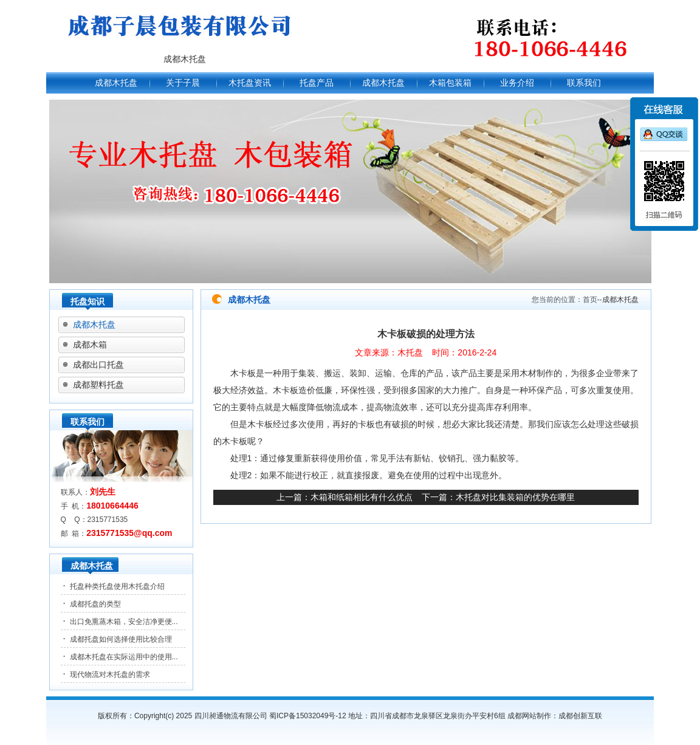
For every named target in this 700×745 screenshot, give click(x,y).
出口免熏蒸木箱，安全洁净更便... (124, 622)
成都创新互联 (580, 716)
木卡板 (243, 373)
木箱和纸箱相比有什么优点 (362, 497)
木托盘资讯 (250, 83)
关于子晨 (183, 83)
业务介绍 (517, 83)
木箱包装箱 (450, 83)
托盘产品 (317, 83)
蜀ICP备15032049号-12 (308, 716)
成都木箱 (90, 345)
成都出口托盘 (98, 365)
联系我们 (584, 83)
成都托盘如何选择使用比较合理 (121, 639)
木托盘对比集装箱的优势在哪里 (515, 497)
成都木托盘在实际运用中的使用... (124, 657)
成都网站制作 (529, 716)
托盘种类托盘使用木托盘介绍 (117, 586)
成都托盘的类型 (95, 604)
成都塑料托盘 (98, 385)
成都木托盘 (116, 83)
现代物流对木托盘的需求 (110, 675)
